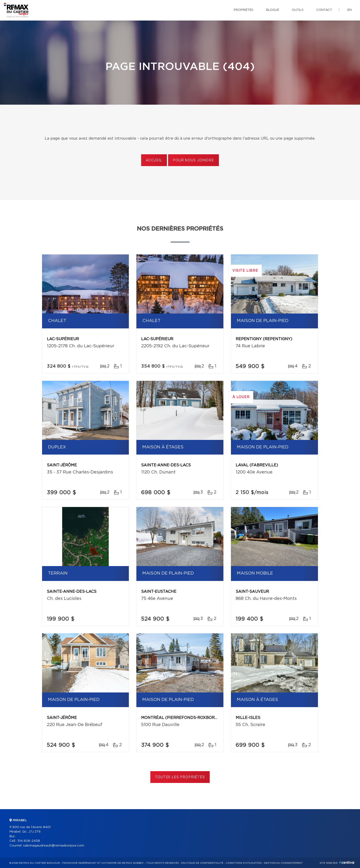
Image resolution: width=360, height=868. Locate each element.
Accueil (154, 160)
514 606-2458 (29, 841)
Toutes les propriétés (180, 777)
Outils (298, 10)
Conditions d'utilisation (244, 863)
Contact (324, 10)
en (350, 10)
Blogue (273, 10)
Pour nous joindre (193, 160)
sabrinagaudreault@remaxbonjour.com (54, 846)
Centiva (347, 862)
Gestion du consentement (283, 863)
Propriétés (244, 10)
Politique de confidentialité (202, 863)
